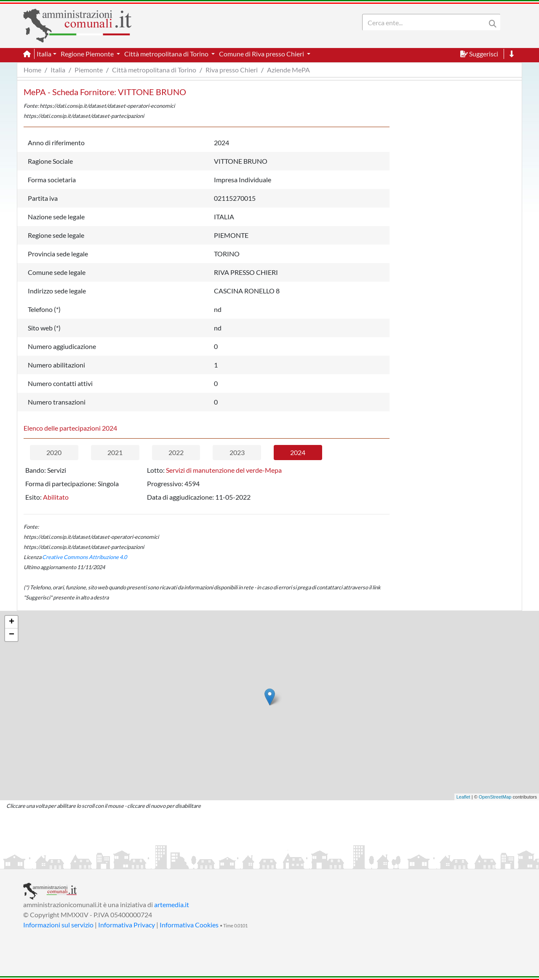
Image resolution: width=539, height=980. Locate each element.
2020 (54, 452)
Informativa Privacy (127, 925)
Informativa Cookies (189, 925)
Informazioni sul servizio (58, 925)
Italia (58, 70)
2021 (115, 452)
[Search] (426, 22)
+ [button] (12, 622)
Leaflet (463, 797)
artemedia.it (172, 904)
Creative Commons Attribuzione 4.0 (84, 557)
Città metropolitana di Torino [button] (167, 54)
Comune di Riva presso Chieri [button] (262, 54)
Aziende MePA (288, 70)
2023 (237, 452)
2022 (176, 452)
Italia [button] (44, 54)
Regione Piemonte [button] (88, 54)
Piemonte (89, 70)
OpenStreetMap (495, 797)
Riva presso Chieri (232, 70)
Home (32, 70)
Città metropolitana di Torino (154, 70)
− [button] (12, 635)
